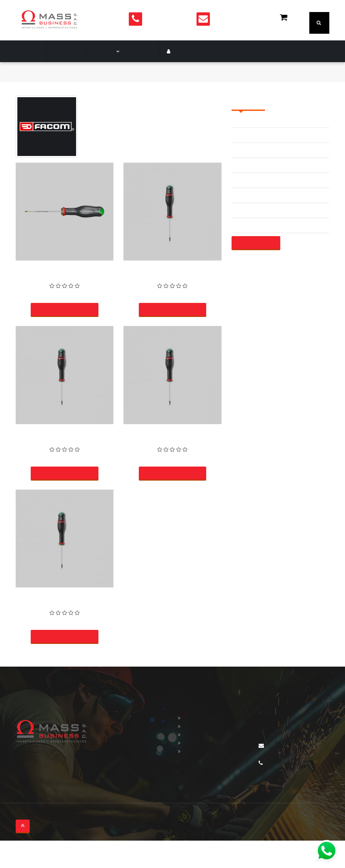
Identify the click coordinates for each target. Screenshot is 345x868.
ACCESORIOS (248, 139)
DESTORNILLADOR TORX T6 (65, 450)
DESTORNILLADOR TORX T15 (65, 614)
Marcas (101, 70)
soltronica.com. (96, 843)
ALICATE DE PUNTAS (256, 214)
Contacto (223, 70)
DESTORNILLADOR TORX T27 (172, 450)
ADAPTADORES (250, 169)
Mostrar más (255, 262)
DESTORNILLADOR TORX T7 (172, 286)
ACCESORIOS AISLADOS (261, 154)
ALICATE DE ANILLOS (257, 184)
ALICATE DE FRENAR (256, 199)
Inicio (22, 91)
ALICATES (243, 244)
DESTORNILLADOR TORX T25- (65, 286)
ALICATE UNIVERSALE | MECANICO (273, 229)
